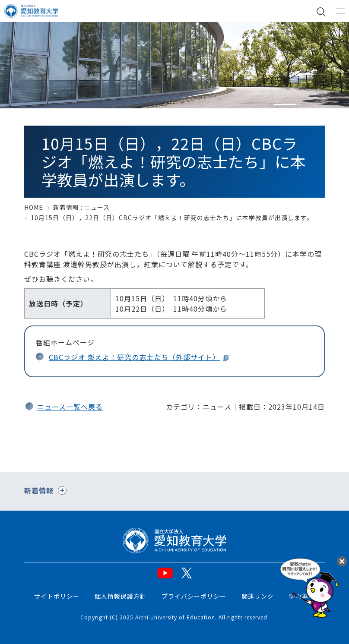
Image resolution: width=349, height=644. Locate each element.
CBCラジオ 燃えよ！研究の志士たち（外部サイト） (134, 357)
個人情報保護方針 (121, 596)
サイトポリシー (57, 596)
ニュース (97, 207)
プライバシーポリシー (194, 596)
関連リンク (258, 596)
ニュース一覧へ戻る (70, 407)
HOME (34, 207)
